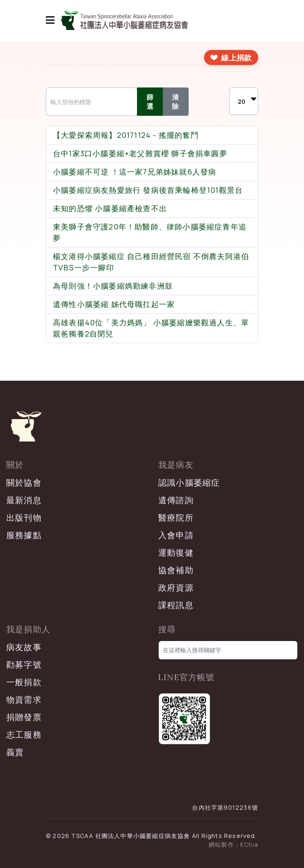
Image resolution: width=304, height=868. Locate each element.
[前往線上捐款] (231, 57)
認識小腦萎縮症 (189, 483)
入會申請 (176, 535)
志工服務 (24, 735)
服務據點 (24, 535)
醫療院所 (176, 518)
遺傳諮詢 (176, 500)
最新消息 (24, 500)
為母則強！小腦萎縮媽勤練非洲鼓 (113, 286)
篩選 (150, 102)
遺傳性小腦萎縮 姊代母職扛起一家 (114, 304)
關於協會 (24, 483)
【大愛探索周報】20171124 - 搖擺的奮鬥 (126, 135)
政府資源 (176, 587)
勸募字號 (24, 665)
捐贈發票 (24, 717)
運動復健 (176, 552)
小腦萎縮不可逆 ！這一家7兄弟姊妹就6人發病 (135, 172)
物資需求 (24, 700)
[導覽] (50, 21)
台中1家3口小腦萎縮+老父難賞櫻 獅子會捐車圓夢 (140, 153)
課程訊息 (176, 605)
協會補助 (176, 570)
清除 (176, 102)
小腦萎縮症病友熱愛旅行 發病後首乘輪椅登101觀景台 (148, 190)
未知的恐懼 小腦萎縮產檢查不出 (110, 208)
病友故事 (24, 647)
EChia (249, 844)
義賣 (15, 752)
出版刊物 (24, 518)
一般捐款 (24, 682)
